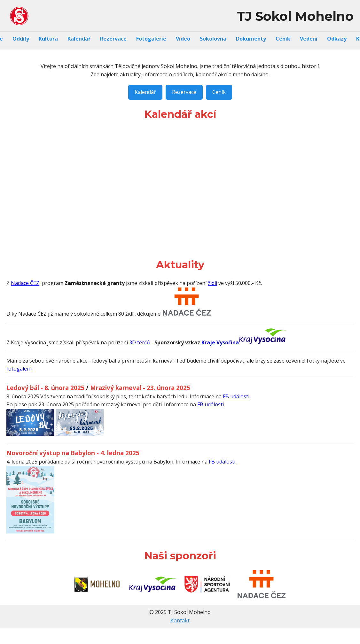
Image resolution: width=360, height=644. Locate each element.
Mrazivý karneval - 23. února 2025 (140, 388)
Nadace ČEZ (25, 283)
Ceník (283, 39)
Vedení (309, 39)
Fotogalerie (151, 39)
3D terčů (140, 342)
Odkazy (337, 39)
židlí (212, 283)
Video (183, 39)
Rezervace (113, 39)
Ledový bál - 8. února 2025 (45, 388)
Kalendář (79, 39)
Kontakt (180, 620)
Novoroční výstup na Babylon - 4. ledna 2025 (73, 453)
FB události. (237, 396)
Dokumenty (251, 39)
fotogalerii (19, 369)
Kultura (48, 39)
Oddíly (21, 39)
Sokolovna (213, 39)
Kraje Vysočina (220, 342)
